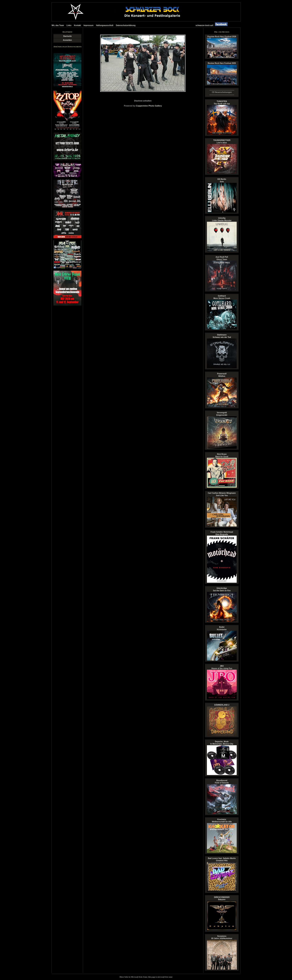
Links (69, 25)
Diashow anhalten (143, 101)
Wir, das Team (58, 25)
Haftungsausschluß (105, 25)
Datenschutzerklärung (126, 25)
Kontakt (77, 25)
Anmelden (67, 40)
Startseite (67, 36)
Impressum (89, 25)
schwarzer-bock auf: (212, 25)
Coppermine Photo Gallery (149, 106)
